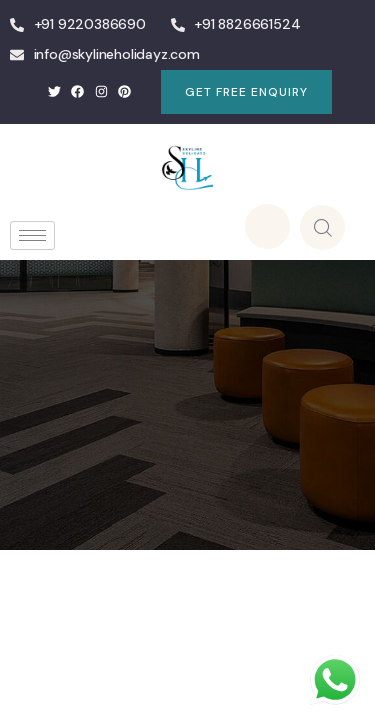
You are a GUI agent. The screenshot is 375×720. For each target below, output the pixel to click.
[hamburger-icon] (32, 235)
